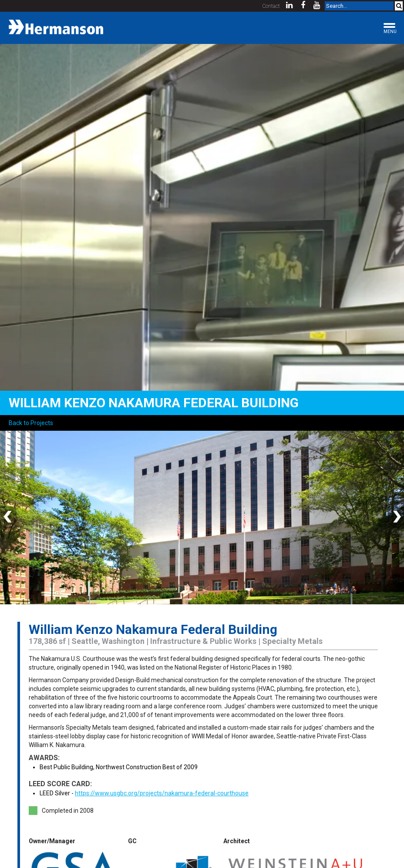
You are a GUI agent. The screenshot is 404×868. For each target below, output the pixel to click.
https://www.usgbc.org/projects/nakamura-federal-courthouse (162, 793)
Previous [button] (9, 517)
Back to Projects (31, 423)
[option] (202, 518)
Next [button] (395, 517)
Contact (271, 6)
